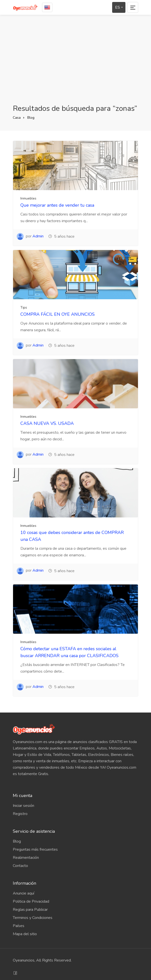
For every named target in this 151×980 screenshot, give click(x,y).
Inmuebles (28, 198)
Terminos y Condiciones (33, 918)
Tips (24, 307)
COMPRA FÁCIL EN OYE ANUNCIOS (58, 314)
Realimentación (26, 858)
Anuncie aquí (23, 893)
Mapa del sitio (25, 934)
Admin (38, 236)
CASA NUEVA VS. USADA (47, 423)
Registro (20, 814)
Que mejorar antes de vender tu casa (57, 205)
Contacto (20, 866)
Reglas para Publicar (30, 910)
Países (19, 926)
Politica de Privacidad (31, 901)
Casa (17, 118)
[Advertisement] (75, 59)
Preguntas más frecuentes (35, 849)
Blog (31, 118)
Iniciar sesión (23, 806)
